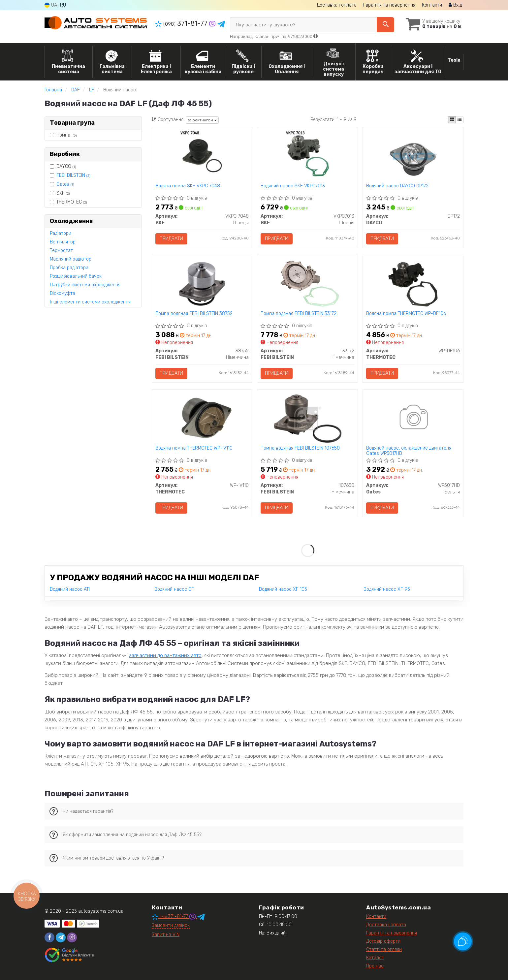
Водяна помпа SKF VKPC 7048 (188, 186)
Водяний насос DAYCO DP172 (397, 186)
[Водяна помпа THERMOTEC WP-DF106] (413, 284)
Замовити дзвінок (171, 925)
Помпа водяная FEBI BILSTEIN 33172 (299, 314)
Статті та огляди (384, 949)
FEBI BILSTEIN (73, 175)
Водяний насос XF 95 (387, 589)
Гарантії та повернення (392, 933)
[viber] (72, 937)
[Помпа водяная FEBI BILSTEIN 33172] (308, 284)
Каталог (375, 958)
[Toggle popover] (463, 941)
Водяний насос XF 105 (283, 589)
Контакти (432, 5)
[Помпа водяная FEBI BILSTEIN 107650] (308, 418)
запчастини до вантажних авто (165, 655)
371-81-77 (182, 23)
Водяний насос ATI (70, 589)
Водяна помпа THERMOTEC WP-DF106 (406, 314)
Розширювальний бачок (76, 276)
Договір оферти (383, 941)
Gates (65, 184)
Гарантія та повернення (389, 5)
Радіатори (61, 233)
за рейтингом (202, 120)
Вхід (455, 5)
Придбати (171, 239)
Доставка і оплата (337, 5)
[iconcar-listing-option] (460, 120)
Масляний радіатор (71, 259)
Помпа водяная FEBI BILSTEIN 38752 (194, 314)
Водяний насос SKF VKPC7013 (293, 186)
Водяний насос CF (174, 589)
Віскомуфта (63, 293)
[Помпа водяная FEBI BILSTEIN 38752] (202, 284)
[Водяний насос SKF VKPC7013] (308, 156)
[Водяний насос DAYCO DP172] (413, 156)
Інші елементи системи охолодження (90, 302)
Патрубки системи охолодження (85, 285)
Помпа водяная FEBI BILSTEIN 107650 (300, 448)
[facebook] (49, 937)
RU (63, 5)
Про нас (375, 966)
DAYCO (63, 166)
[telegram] (61, 937)
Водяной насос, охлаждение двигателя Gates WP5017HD (409, 451)
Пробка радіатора (69, 268)
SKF (60, 193)
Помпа (63, 135)
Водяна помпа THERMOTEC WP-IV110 (194, 448)
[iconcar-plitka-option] (452, 120)
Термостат (61, 251)
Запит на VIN (166, 935)
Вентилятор (63, 242)
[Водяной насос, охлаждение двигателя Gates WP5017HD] (413, 418)
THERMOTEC (68, 202)
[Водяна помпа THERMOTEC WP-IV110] (202, 418)
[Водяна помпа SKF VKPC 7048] (202, 156)
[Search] (385, 25)
